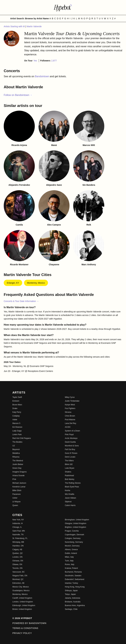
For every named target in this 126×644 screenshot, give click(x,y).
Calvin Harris (70, 505)
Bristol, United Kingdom (22, 609)
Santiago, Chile (71, 609)
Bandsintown (42, 76)
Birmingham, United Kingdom (77, 520)
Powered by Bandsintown (29, 623)
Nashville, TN (18, 535)
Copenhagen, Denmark (74, 535)
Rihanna (16, 457)
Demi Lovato (70, 457)
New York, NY (18, 520)
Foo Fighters (70, 408)
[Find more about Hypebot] (63, 7)
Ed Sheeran (17, 427)
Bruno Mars (17, 405)
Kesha (67, 490)
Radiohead (69, 476)
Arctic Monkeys (71, 438)
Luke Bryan (70, 468)
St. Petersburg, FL (20, 538)
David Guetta (70, 442)
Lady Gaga (17, 431)
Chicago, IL (17, 527)
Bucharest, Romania (73, 572)
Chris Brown (70, 416)
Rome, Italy (70, 564)
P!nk (14, 479)
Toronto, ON (17, 568)
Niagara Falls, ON (20, 576)
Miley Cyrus (70, 397)
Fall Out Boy (70, 449)
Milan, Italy (69, 557)
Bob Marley (70, 479)
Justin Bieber (18, 464)
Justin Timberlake (72, 401)
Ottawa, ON (17, 564)
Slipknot (68, 502)
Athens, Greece (71, 550)
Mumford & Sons (72, 446)
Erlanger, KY (13, 283)
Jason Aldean (70, 498)
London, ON (17, 557)
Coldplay (16, 416)
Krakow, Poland (71, 568)
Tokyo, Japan (70, 594)
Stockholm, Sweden (73, 576)
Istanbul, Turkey (71, 583)
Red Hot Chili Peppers (22, 438)
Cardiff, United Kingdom (22, 598)
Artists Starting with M (15, 26)
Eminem (16, 401)
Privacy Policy (22, 633)
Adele (15, 420)
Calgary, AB (17, 550)
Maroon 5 (16, 423)
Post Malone (70, 420)
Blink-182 (69, 464)
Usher (15, 498)
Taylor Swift (17, 397)
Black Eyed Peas (72, 487)
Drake (15, 408)
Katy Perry (17, 412)
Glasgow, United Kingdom (76, 523)
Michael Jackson (19, 483)
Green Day (17, 468)
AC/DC (68, 427)
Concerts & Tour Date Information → (21, 301)
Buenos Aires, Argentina (75, 605)
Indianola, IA (18, 523)
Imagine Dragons (19, 472)
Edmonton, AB (18, 583)
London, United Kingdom (23, 602)
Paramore (17, 494)
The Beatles (17, 442)
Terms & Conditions (25, 628)
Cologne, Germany (73, 538)
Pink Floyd (69, 435)
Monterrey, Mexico (36, 283)
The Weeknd (18, 461)
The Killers (69, 461)
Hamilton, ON (18, 546)
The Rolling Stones (73, 483)
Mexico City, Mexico (21, 587)
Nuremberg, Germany (74, 542)
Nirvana (68, 412)
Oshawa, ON (18, 561)
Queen (15, 505)
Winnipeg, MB (18, 542)
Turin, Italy (69, 561)
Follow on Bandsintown (18, 95)
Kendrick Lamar (19, 487)
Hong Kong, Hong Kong (75, 587)
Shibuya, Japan (71, 591)
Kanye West (70, 405)
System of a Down (72, 431)
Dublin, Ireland (71, 553)
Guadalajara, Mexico (21, 591)
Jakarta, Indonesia (72, 598)
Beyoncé (16, 449)
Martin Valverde (34, 26)
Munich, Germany (72, 546)
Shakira (68, 472)
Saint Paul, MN (19, 531)
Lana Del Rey (71, 423)
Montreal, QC (18, 579)
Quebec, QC (18, 553)
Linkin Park (17, 435)
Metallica (16, 453)
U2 (14, 446)
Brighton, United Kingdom (75, 527)
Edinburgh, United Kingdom (24, 605)
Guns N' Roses (71, 453)
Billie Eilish (17, 490)
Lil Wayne (16, 502)
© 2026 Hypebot (22, 618)
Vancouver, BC (19, 572)
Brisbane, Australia (73, 602)
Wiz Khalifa (70, 494)
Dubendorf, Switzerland (75, 579)
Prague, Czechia (72, 531)
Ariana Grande (18, 476)
